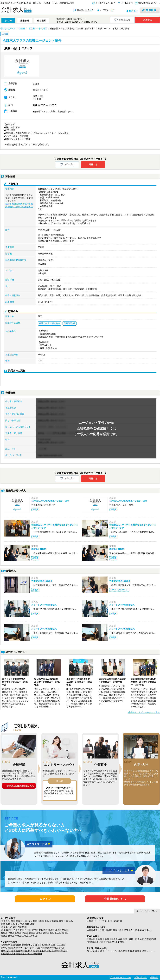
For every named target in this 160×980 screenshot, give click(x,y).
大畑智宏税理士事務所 (42, 581)
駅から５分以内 (8, 948)
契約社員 (118, 921)
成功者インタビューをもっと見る (144, 712)
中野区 (11, 933)
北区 (52, 933)
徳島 (22, 924)
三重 (66, 921)
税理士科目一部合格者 (133, 939)
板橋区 (39, 933)
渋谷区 (35, 930)
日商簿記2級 (93, 942)
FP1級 (115, 942)
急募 (63, 948)
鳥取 (8, 924)
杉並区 (25, 933)
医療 (132, 951)
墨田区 (18, 936)
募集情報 (25, 21)
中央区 (28, 930)
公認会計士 (92, 939)
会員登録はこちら (115, 899)
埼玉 (30, 921)
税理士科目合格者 (114, 939)
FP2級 (121, 942)
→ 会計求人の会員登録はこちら (19, 786)
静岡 (56, 921)
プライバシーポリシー (120, 977)
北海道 (41, 921)
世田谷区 (43, 930)
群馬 (35, 921)
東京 (13, 921)
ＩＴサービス (111, 951)
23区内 (16, 927)
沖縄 (32, 924)
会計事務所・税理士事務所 (100, 930)
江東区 (25, 936)
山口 (18, 924)
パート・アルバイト (103, 921)
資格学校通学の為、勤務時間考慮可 (50, 951)
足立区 (58, 933)
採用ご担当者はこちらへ (149, 3)
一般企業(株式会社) (142, 930)
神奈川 (19, 921)
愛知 (61, 921)
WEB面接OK (26, 951)
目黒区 (51, 930)
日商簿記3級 (105, 942)
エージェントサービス (119, 871)
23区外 (24, 927)
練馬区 (46, 933)
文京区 (18, 933)
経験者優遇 (16, 945)
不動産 (126, 951)
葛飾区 (4, 936)
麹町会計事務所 (39, 549)
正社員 (90, 921)
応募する (147, 20)
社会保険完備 (44, 945)
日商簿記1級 (150, 939)
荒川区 (65, 933)
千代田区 (15, 930)
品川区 (58, 930)
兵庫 (3, 924)
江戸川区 (33, 936)
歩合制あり (22, 954)
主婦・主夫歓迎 (58, 945)
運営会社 (154, 977)
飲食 (102, 951)
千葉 (25, 921)
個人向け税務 (93, 951)
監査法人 (128, 930)
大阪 (71, 921)
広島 (13, 924)
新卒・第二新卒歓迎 (10, 951)
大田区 (65, 930)
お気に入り (122, 20)
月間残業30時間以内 (50, 948)
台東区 (11, 936)
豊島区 (32, 933)
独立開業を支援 (8, 954)
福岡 (27, 924)
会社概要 (41, 21)
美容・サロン (148, 951)
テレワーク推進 (35, 954)
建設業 (138, 951)
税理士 (101, 939)
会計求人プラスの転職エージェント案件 (50, 501)
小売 (121, 951)
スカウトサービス (39, 844)
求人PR (8, 21)
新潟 (51, 921)
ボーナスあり (23, 948)
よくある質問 (127, 3)
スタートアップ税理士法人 (44, 605)
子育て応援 (35, 948)
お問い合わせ (140, 977)
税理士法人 (118, 930)
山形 (47, 921)
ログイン (133, 11)
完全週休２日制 (29, 945)
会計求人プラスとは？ (105, 3)
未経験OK (6, 945)
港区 (22, 930)
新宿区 (4, 933)
